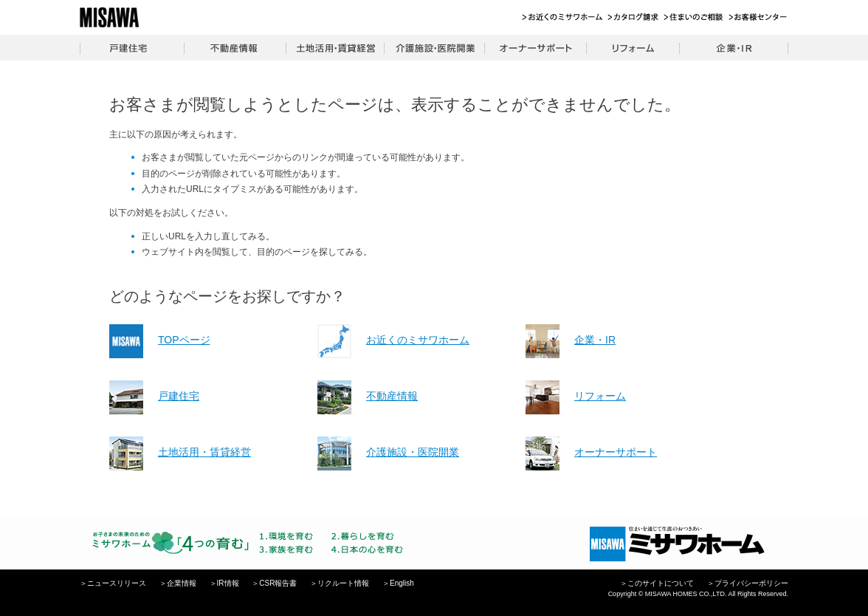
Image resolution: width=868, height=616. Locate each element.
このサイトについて (661, 583)
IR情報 (228, 583)
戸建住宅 (132, 48)
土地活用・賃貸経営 (335, 48)
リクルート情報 (343, 583)
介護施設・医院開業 (434, 48)
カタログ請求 (634, 17)
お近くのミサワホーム (563, 17)
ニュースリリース (117, 583)
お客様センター (758, 17)
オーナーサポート (535, 48)
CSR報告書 (278, 583)
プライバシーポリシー (751, 583)
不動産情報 (235, 48)
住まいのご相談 (694, 17)
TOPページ (184, 340)
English (402, 583)
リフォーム (633, 48)
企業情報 (182, 583)
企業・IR (734, 48)
